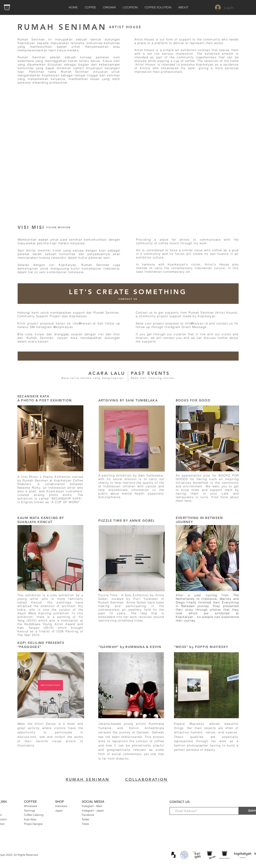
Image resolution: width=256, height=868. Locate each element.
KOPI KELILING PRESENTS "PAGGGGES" (41, 645)
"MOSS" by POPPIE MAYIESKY (201, 647)
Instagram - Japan (93, 811)
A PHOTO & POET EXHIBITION (45, 400)
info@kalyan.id (84, 323)
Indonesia (61, 806)
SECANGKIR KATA (33, 396)
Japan (59, 811)
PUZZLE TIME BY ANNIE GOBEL (127, 521)
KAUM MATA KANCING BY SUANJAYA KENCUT (41, 520)
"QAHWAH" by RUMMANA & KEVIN (130, 647)
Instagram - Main (92, 806)
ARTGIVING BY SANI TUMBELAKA (128, 400)
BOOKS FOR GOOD (193, 400)
